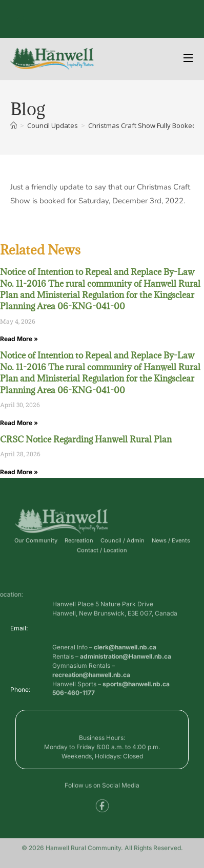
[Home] (14, 125)
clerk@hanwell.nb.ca (125, 663)
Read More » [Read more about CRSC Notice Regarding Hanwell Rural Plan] (19, 472)
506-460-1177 (74, 695)
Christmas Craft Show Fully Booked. (143, 125)
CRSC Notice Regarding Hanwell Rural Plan (86, 439)
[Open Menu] (189, 59)
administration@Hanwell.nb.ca (126, 672)
